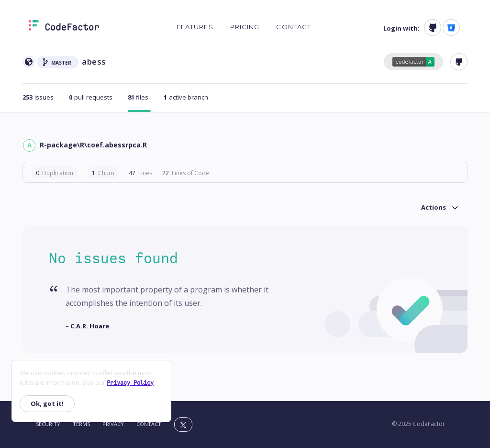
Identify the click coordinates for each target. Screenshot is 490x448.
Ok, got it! (47, 403)
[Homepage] (64, 27)
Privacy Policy (130, 383)
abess (94, 62)
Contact (294, 27)
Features (195, 27)
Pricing (245, 27)
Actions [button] (434, 208)
